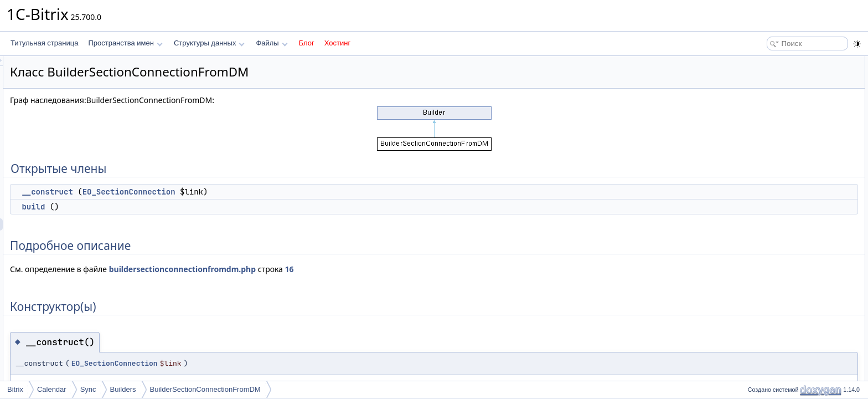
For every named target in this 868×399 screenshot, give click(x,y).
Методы (757, 135)
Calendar (52, 389)
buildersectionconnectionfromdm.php (321, 269)
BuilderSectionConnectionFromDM (205, 389)
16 (428, 269)
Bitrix (15, 389)
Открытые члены (771, 62)
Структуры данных (209, 43)
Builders (123, 389)
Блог (307, 43)
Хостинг (337, 43)
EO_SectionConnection (267, 192)
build (172, 207)
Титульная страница (44, 43)
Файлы (272, 43)
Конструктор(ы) (768, 111)
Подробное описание (777, 99)
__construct (185, 192)
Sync (88, 389)
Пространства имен (125, 43)
